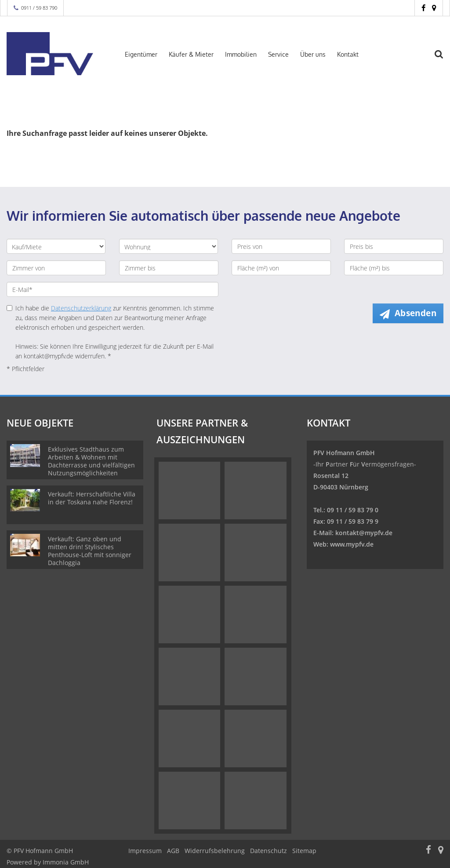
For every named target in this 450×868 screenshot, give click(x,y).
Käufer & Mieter (191, 54)
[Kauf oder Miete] (56, 246)
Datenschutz (269, 851)
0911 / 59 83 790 (39, 8)
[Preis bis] (394, 246)
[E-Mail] (112, 289)
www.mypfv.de (352, 544)
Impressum (145, 851)
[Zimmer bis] (169, 268)
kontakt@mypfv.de (364, 533)
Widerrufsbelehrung (215, 851)
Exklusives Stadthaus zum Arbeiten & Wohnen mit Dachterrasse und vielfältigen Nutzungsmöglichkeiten (91, 461)
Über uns (313, 54)
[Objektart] (169, 246)
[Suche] (443, 60)
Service (278, 54)
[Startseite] (56, 54)
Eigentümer (141, 54)
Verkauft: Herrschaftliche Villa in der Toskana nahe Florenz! (92, 498)
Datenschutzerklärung (81, 308)
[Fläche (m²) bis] (394, 268)
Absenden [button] (416, 313)
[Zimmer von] (56, 268)
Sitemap (304, 851)
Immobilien (241, 54)
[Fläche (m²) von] (281, 268)
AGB (173, 851)
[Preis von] (281, 246)
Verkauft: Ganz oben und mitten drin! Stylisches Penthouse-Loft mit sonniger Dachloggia (90, 551)
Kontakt (348, 54)
